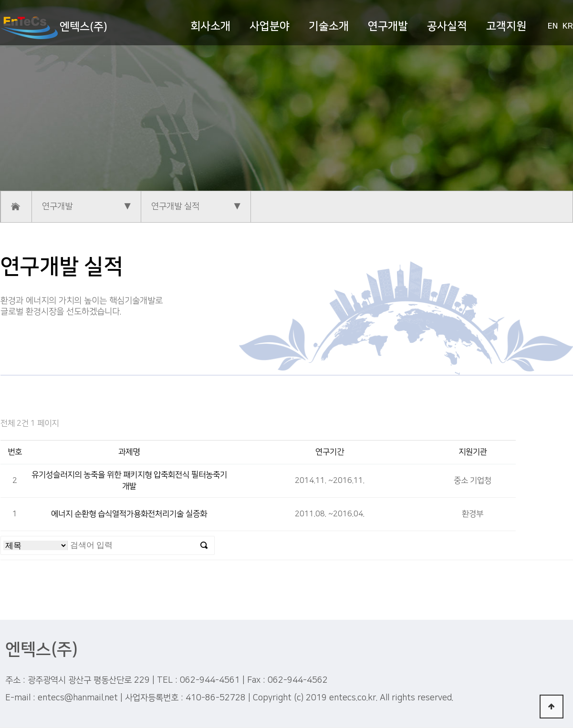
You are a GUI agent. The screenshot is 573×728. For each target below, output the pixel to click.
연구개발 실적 (175, 206)
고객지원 (506, 26)
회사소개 (210, 26)
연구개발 (388, 26)
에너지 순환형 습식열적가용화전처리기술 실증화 (129, 514)
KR (568, 26)
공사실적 (447, 26)
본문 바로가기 (0, 0)
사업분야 (270, 26)
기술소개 (329, 26)
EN (553, 26)
